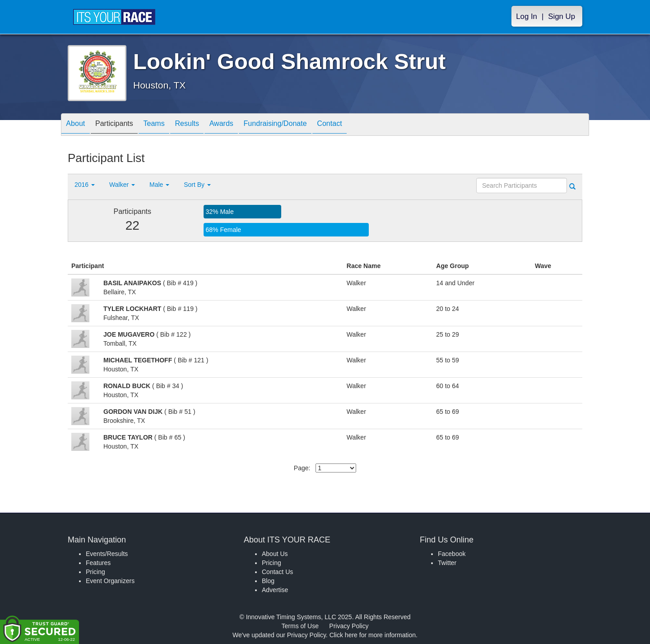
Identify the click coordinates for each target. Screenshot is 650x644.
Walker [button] (122, 185)
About (78, 125)
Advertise (275, 590)
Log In (527, 16)
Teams (168, 125)
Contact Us (277, 572)
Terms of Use (300, 626)
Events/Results (107, 554)
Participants (122, 125)
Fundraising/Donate (306, 125)
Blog (268, 581)
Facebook (452, 554)
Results (206, 125)
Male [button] (159, 185)
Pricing (95, 572)
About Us (275, 554)
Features (98, 563)
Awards (246, 125)
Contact (366, 125)
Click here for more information (373, 635)
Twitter (447, 563)
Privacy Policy (349, 626)
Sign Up (562, 16)
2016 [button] (85, 185)
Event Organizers (110, 581)
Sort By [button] (197, 185)
